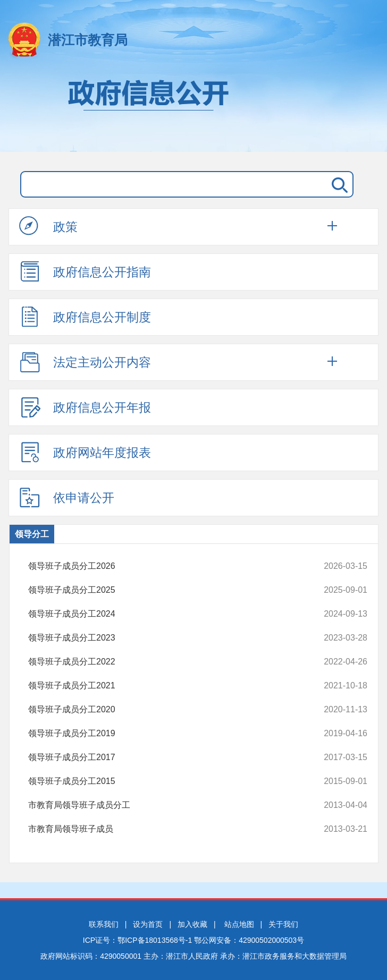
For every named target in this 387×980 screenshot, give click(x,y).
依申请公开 (67, 497)
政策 (48, 226)
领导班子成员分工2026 (166, 566)
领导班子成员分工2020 (166, 710)
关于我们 (283, 924)
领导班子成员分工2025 (166, 590)
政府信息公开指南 (85, 271)
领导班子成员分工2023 (166, 638)
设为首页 (148, 924)
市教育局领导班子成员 (166, 829)
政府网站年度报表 (85, 452)
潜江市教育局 (88, 40)
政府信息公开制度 (85, 317)
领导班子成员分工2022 (166, 662)
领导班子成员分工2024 (166, 614)
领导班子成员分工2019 (166, 734)
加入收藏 (192, 924)
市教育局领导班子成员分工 (166, 805)
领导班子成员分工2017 (166, 757)
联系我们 (104, 924)
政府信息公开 (193, 110)
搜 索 (338, 184)
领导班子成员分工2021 (166, 686)
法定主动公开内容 (85, 362)
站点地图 (239, 924)
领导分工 (32, 534)
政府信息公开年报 (85, 407)
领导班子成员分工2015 (166, 781)
